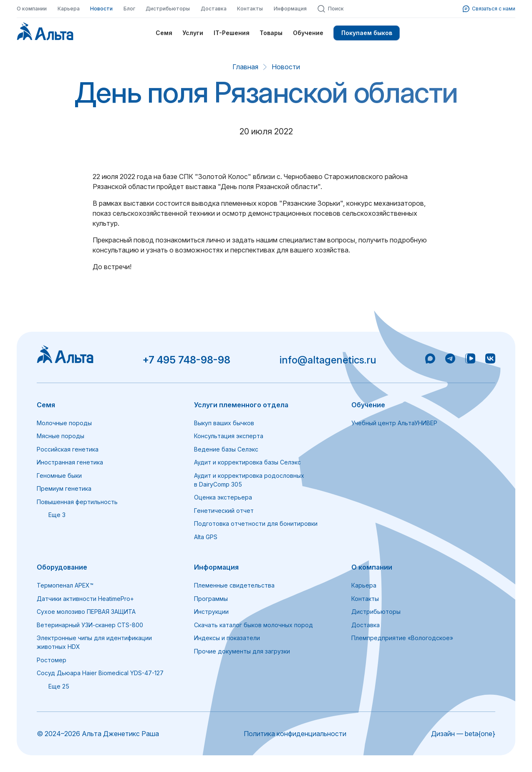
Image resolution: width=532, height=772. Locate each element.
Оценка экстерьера (223, 497)
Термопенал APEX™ (65, 585)
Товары (271, 33)
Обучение (308, 33)
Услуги (193, 33)
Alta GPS (206, 537)
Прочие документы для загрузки (242, 651)
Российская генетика (68, 449)
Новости (101, 9)
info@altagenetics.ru (328, 360)
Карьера (69, 9)
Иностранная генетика (70, 462)
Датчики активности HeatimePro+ (85, 599)
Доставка (214, 9)
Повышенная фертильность (77, 502)
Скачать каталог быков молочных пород (253, 625)
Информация (290, 9)
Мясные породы (61, 436)
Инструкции (211, 612)
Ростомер (52, 660)
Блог (129, 9)
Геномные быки (59, 476)
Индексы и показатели (227, 638)
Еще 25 (53, 686)
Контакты (250, 9)
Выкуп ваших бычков (224, 423)
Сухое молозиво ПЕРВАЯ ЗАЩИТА (86, 612)
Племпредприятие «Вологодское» (402, 638)
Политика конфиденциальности (295, 734)
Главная (245, 67)
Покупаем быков (367, 33)
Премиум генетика (64, 488)
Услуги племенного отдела (241, 405)
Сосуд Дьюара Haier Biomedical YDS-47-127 (100, 673)
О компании (32, 9)
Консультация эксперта (229, 436)
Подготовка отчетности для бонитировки (256, 523)
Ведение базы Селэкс (226, 449)
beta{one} (480, 734)
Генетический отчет (224, 511)
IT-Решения (232, 33)
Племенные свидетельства (234, 585)
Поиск (330, 9)
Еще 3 (51, 515)
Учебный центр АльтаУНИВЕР (394, 423)
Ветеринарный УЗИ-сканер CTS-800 (90, 625)
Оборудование (62, 567)
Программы (211, 599)
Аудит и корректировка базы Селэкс (247, 462)
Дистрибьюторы (168, 9)
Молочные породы (64, 423)
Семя (164, 33)
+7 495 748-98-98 (186, 360)
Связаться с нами (489, 9)
